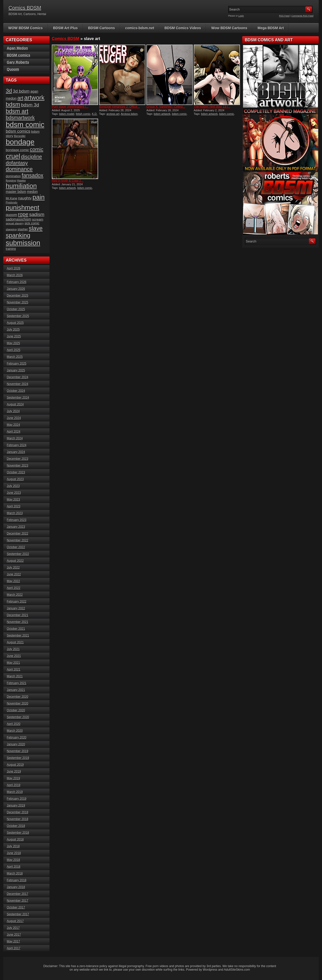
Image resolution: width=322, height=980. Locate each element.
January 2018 (16, 887)
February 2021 (17, 683)
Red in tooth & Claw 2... (68, 181)
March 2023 (15, 513)
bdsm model (67, 114)
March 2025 (15, 357)
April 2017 (14, 948)
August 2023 (15, 479)
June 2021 (14, 656)
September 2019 (18, 758)
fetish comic (83, 114)
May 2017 (13, 941)
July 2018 (13, 846)
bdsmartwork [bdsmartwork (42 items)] (20, 118)
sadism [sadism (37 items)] (37, 214)
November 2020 (17, 704)
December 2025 (17, 296)
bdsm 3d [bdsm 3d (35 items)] (30, 105)
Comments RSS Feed (302, 16)
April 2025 (14, 350)
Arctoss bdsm (129, 114)
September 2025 (18, 316)
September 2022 (18, 554)
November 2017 (17, 901)
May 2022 (13, 581)
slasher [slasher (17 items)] (23, 229)
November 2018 (17, 819)
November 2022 (17, 540)
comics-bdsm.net (140, 28)
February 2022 (17, 602)
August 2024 (15, 404)
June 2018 (14, 853)
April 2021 (14, 670)
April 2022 (14, 588)
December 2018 (17, 812)
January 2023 (16, 527)
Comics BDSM (25, 8)
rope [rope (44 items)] (23, 214)
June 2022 (14, 574)
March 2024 (15, 438)
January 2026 (16, 289)
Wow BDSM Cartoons (229, 28)
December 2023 (17, 459)
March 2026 (15, 275)
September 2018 (18, 833)
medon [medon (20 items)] (32, 192)
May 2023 (13, 500)
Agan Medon (17, 48)
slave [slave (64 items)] (36, 228)
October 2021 (16, 629)
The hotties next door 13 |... (212, 107)
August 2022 (15, 561)
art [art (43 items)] (20, 98)
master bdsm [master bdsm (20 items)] (16, 192)
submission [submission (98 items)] (23, 243)
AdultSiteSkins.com (237, 970)
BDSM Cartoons (102, 28)
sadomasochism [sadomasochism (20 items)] (18, 219)
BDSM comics (18, 55)
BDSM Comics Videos (183, 28)
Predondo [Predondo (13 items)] (12, 202)
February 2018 (17, 880)
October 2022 (16, 547)
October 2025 (16, 309)
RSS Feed (285, 16)
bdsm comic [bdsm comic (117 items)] (25, 125)
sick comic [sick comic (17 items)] (32, 223)
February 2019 (17, 799)
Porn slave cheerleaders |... (70, 107)
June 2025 (14, 336)
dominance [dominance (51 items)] (19, 169)
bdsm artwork (162, 114)
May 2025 (13, 343)
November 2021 (17, 622)
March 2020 (15, 731)
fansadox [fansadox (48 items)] (32, 176)
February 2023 (17, 520)
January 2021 (16, 690)
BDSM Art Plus (65, 28)
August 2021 (15, 642)
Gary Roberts (18, 62)
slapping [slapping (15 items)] (11, 229)
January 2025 (16, 370)
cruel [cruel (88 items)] (13, 156)
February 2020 (17, 738)
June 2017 (14, 935)
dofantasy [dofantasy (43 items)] (17, 163)
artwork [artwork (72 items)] (34, 98)
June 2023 (14, 493)
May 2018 (13, 860)
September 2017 (18, 914)
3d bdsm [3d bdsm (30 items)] (21, 91)
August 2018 (15, 839)
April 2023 (14, 506)
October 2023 (16, 472)
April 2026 (14, 268)
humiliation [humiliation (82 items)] (21, 186)
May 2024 (13, 425)
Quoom (13, 69)
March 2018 (15, 873)
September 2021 (18, 636)
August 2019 (15, 765)
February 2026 (17, 282)
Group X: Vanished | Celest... (166, 107)
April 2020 (14, 724)
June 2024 (14, 418)
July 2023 (13, 486)
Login (241, 16)
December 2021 (17, 615)
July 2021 (13, 649)
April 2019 (14, 785)
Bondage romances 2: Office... (119, 107)
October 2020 (16, 710)
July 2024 (13, 411)
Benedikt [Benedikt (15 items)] (20, 136)
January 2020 (16, 744)
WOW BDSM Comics (26, 28)
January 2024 (16, 452)
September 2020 (18, 717)
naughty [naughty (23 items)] (25, 198)
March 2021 (15, 676)
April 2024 (14, 432)
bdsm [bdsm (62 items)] (13, 104)
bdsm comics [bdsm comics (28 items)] (18, 131)
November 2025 (17, 302)
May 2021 (13, 663)
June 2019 (14, 772)
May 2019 (13, 778)
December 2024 (17, 377)
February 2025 (17, 364)
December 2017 (17, 894)
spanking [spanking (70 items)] (18, 235)
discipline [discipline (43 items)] (32, 157)
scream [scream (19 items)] (38, 219)
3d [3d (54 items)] (9, 91)
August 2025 (15, 323)
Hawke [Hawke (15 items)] (21, 180)
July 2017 (13, 928)
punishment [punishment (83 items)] (23, 207)
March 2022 (15, 595)
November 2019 (17, 751)
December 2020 (17, 697)
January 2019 (16, 806)
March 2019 (15, 792)
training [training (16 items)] (11, 249)
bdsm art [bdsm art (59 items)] (17, 111)
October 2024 (16, 391)
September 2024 (18, 398)
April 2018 (14, 867)
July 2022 (13, 568)
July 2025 (13, 330)
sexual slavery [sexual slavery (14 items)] (15, 223)
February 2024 (17, 445)
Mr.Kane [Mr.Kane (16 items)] (12, 198)
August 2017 (15, 921)
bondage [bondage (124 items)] (20, 142)
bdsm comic (179, 114)
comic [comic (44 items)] (37, 149)
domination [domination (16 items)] (13, 176)
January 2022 (16, 608)
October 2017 (16, 907)
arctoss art (113, 114)
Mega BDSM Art (271, 28)
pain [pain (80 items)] (38, 197)
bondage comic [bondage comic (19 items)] (17, 150)
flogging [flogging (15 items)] (11, 180)
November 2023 (17, 466)
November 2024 (17, 384)
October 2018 (16, 826)
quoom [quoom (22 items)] (11, 215)
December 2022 (17, 534)
